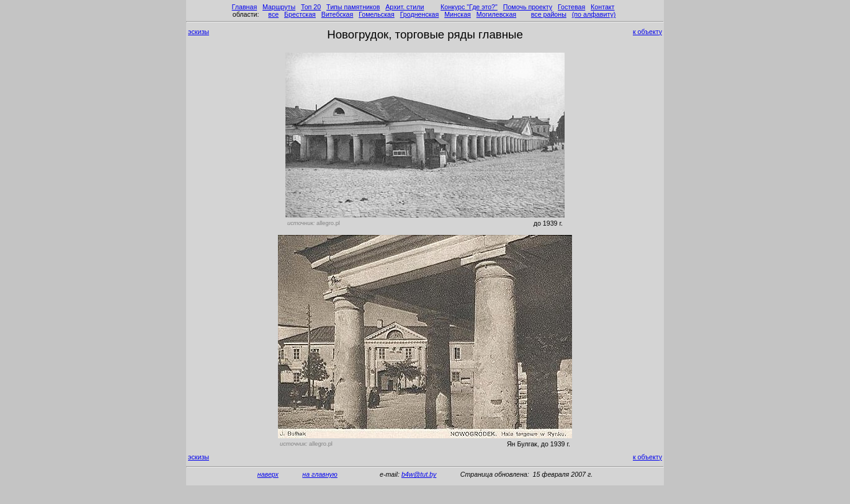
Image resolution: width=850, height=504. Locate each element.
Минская (458, 14)
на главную (320, 474)
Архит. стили (405, 7)
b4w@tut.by (419, 474)
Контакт (602, 7)
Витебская (338, 14)
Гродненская (420, 14)
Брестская (300, 14)
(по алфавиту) (594, 14)
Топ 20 (311, 7)
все (273, 14)
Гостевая (571, 7)
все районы (549, 14)
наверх (268, 474)
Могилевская (496, 14)
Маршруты (279, 7)
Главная (245, 7)
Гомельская (377, 14)
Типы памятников (353, 7)
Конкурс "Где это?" (469, 7)
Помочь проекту (528, 7)
